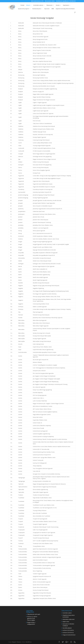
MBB (53, 9)
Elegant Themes (16, 642)
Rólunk (28, 5)
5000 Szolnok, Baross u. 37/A (37, 1)
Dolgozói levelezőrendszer (69, 635)
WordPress (29, 642)
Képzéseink (66, 5)
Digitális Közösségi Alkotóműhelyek (65, 9)
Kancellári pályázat (67, 628)
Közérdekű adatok (38, 5)
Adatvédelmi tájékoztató (69, 619)
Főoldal (22, 5)
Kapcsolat (47, 9)
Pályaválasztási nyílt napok (34, 614)
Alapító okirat (66, 622)
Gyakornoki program (23, 9)
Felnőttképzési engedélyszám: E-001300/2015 (66, 1)
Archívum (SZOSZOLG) (68, 633)
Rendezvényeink (37, 9)
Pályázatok (49, 5)
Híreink (58, 5)
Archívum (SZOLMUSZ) (68, 630)
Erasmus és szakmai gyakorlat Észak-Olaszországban (32, 618)
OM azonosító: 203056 (50, 1)
